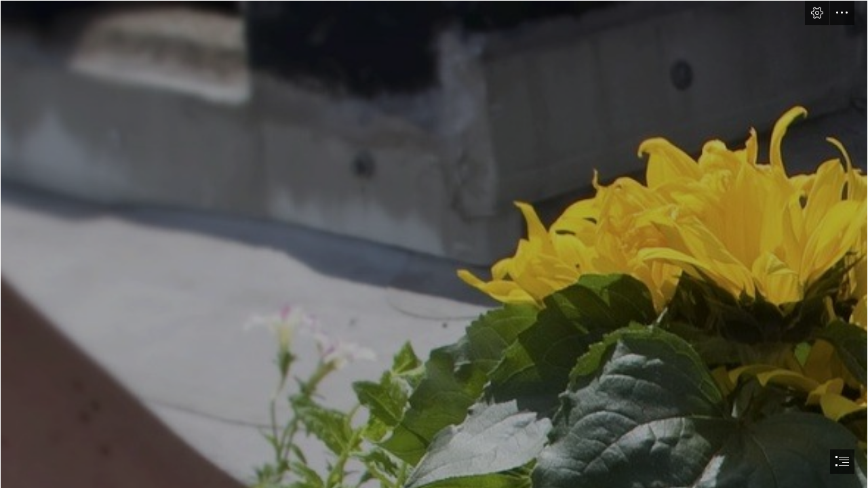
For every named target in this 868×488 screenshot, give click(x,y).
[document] (434, 244)
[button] (817, 13)
